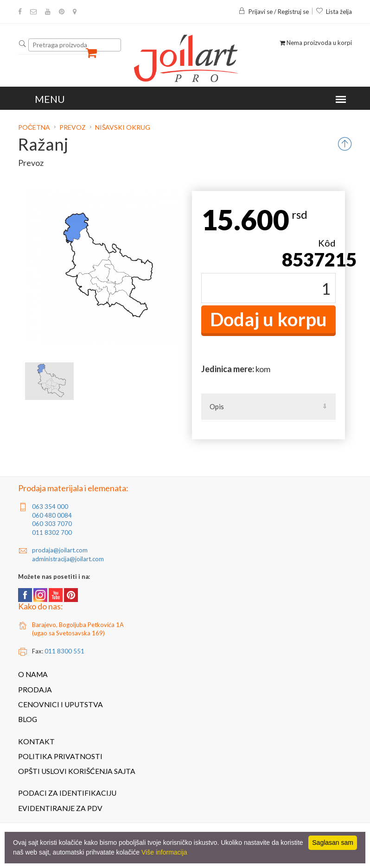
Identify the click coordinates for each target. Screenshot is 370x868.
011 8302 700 (52, 532)
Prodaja (35, 690)
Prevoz (73, 127)
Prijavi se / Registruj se (274, 12)
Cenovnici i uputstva (61, 704)
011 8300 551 (64, 651)
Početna (35, 127)
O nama (33, 674)
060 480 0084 (52, 515)
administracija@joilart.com (68, 559)
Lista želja (334, 12)
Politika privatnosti (60, 756)
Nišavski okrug (123, 127)
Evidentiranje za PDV (60, 808)
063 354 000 (50, 507)
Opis (217, 406)
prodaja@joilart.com (60, 550)
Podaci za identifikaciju (67, 793)
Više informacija (164, 852)
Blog (28, 719)
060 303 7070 (52, 524)
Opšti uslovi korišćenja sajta (77, 771)
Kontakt (36, 741)
